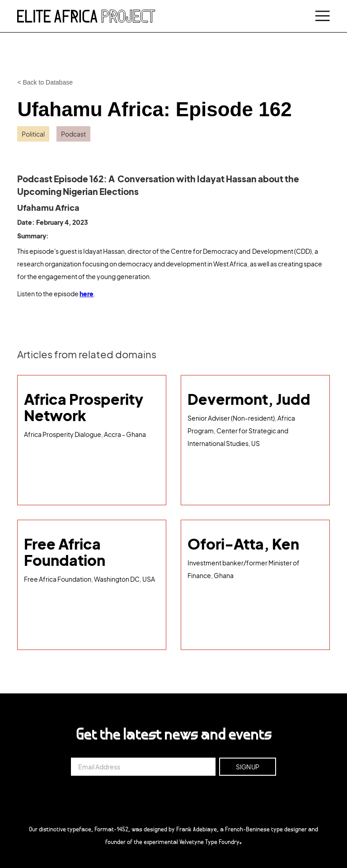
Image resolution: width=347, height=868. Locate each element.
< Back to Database (45, 82)
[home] (86, 16)
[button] (321, 16)
